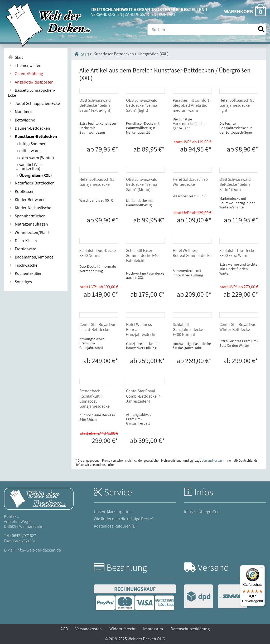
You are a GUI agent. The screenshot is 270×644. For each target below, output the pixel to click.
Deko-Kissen (22, 241)
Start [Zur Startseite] (15, 57)
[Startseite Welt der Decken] (39, 498)
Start (82, 54)
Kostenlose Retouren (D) (115, 526)
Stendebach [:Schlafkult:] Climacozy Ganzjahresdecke (95, 399)
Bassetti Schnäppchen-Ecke (32, 93)
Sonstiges (20, 282)
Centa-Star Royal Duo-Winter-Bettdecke (239, 327)
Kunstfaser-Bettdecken (32, 136)
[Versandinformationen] (216, 597)
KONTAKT (167, 14)
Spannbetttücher (26, 216)
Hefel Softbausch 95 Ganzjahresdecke (97, 182)
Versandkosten (89, 629)
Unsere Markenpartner (113, 512)
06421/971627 (24, 536)
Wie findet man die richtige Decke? (124, 519)
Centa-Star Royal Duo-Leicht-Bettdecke (99, 327)
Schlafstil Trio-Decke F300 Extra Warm (237, 253)
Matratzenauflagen (28, 224)
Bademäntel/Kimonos (31, 257)
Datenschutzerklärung (190, 629)
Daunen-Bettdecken (29, 128)
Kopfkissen (21, 191)
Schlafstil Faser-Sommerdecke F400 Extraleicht (143, 255)
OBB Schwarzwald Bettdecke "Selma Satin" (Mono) (142, 184)
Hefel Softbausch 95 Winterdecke (190, 182)
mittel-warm (28, 151)
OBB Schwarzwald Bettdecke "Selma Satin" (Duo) (235, 184)
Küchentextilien (25, 273)
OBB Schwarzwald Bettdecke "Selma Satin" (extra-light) (95, 105)
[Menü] (262, 568)
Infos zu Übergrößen (202, 512)
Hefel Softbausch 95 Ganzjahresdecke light (237, 105)
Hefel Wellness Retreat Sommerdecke (192, 253)
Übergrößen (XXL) (34, 175)
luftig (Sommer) (32, 144)
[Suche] (207, 30)
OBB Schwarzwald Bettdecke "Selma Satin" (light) (142, 105)
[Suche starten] (261, 29)
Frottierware (22, 249)
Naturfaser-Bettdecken (31, 183)
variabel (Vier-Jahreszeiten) (30, 166)
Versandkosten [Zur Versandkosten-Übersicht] (212, 460)
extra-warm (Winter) (35, 158)
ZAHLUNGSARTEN (140, 14)
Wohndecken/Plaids (29, 233)
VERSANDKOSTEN (107, 14)
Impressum (153, 629)
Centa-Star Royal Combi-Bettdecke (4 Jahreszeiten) (143, 396)
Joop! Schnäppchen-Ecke (34, 103)
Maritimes (20, 112)
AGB (64, 629)
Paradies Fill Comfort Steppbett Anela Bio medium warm (191, 105)
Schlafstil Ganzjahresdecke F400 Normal (188, 330)
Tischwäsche (23, 265)
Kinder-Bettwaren (27, 200)
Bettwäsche (21, 120)
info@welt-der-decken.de (39, 550)
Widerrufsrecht (122, 629)
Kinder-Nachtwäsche (30, 208)
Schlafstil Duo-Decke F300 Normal (98, 253)
